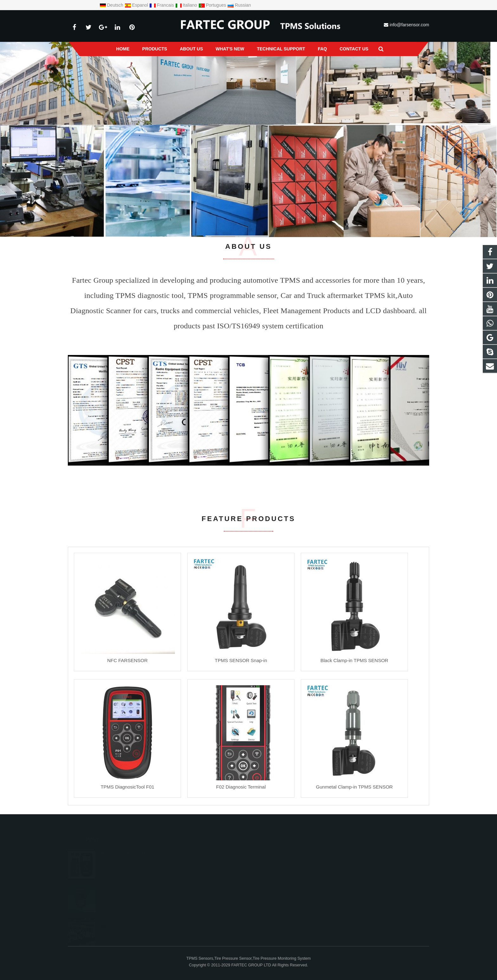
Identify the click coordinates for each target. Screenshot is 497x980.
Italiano (187, 5)
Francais (162, 5)
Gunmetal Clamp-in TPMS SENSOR (354, 787)
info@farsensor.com (409, 25)
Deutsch (112, 5)
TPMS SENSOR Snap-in (241, 660)
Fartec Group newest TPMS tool (130, 851)
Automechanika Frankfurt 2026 (129, 919)
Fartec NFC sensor (117, 885)
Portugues (213, 5)
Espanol (137, 5)
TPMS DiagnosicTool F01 (127, 787)
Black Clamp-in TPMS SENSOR (354, 660)
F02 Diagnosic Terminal (241, 787)
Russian (239, 5)
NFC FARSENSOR (127, 660)
